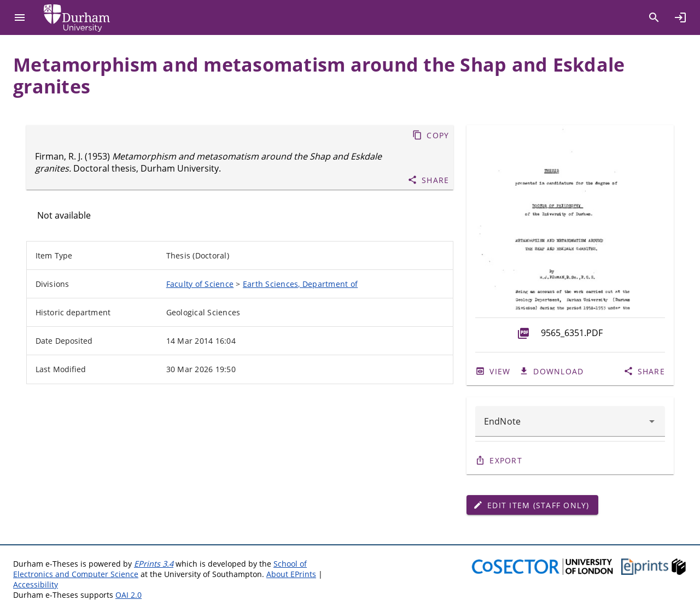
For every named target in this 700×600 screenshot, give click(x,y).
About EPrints (291, 574)
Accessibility (36, 584)
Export (506, 460)
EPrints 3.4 (154, 564)
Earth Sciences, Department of (300, 284)
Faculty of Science (200, 284)
